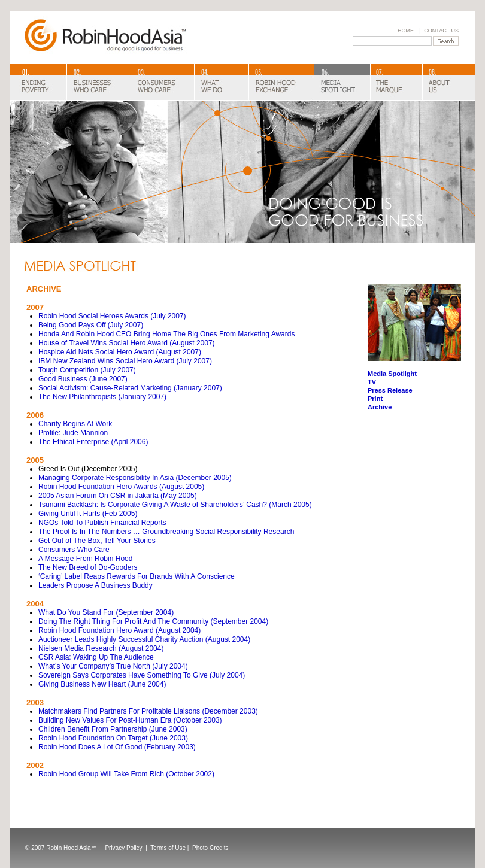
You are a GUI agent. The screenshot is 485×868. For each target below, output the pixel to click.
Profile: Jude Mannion (73, 433)
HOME (406, 31)
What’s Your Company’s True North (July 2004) (113, 666)
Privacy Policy (124, 848)
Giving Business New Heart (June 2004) (102, 684)
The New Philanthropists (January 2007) (102, 397)
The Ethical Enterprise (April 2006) (93, 442)
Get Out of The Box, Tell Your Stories (97, 541)
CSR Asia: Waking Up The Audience (96, 657)
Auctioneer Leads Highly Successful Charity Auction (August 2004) (144, 639)
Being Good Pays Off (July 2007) (91, 325)
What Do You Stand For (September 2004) (106, 612)
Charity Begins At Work (75, 424)
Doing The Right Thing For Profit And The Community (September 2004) (153, 621)
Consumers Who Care (74, 550)
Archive (380, 407)
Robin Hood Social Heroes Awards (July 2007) (112, 316)
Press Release (390, 390)
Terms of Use (168, 848)
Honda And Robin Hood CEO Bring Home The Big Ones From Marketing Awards (166, 334)
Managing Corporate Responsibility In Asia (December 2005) (135, 478)
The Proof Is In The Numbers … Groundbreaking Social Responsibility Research (166, 532)
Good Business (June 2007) (83, 379)
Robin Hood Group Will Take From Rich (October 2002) (126, 774)
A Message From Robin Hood (85, 559)
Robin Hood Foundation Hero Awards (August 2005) (121, 487)
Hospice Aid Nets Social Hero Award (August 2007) (120, 352)
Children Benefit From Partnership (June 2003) (113, 729)
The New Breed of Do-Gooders (88, 567)
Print (375, 399)
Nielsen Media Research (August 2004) (101, 648)
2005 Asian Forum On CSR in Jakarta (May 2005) (118, 496)
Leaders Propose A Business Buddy (96, 585)
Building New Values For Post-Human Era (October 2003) (130, 720)
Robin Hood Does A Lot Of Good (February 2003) (117, 747)
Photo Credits (210, 848)
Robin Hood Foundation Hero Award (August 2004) (119, 630)
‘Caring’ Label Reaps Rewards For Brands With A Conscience (137, 576)
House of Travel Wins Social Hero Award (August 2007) (127, 343)
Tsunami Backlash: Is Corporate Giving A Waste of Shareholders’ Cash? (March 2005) (175, 505)
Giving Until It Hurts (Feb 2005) (88, 514)
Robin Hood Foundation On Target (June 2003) (113, 738)
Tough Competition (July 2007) (87, 370)
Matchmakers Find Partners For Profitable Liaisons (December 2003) (148, 711)
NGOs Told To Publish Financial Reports (102, 523)
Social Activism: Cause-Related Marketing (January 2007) (130, 388)
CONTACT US (441, 31)
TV (372, 382)
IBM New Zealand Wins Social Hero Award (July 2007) (125, 361)
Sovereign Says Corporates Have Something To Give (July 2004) (142, 675)
